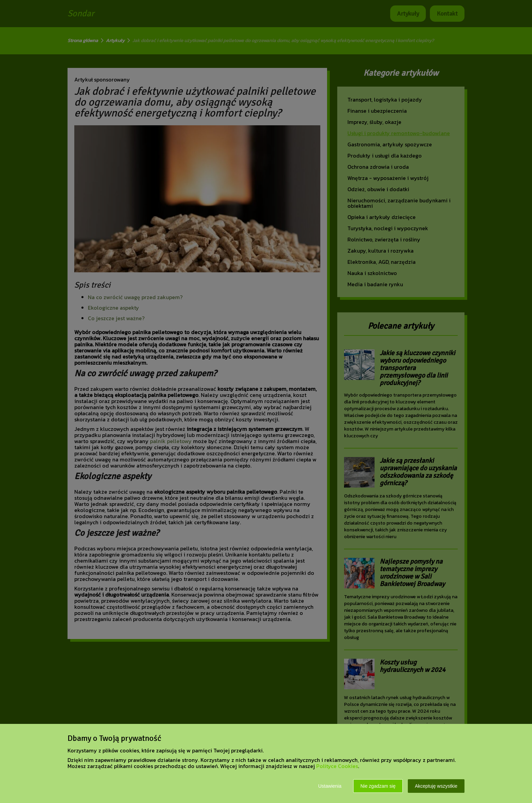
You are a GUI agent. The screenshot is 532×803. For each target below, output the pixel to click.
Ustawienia (330, 786)
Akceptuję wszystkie (436, 786)
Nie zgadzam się (378, 786)
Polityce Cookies (337, 766)
